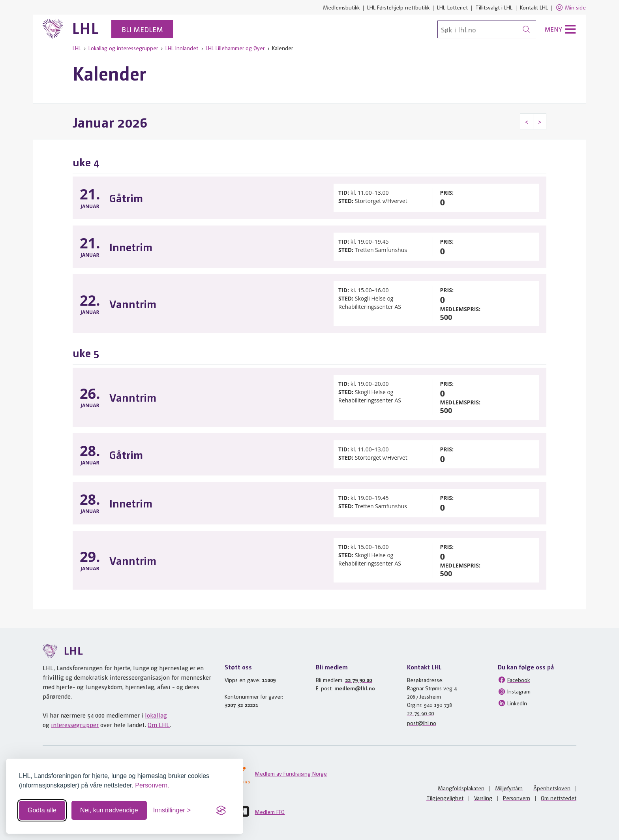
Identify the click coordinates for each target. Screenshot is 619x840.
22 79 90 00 (358, 680)
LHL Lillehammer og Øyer (235, 48)
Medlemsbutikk (341, 7)
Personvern (517, 798)
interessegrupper (75, 724)
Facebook (514, 680)
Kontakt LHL (534, 7)
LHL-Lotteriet (452, 7)
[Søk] (487, 29)
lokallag (156, 715)
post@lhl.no (422, 723)
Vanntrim (133, 303)
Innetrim (131, 246)
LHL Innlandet (182, 48)
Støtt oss (238, 667)
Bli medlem (142, 29)
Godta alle (42, 810)
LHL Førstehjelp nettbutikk (398, 7)
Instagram (514, 692)
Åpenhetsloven (552, 788)
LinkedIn (512, 703)
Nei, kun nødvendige (109, 810)
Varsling (483, 798)
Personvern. (152, 785)
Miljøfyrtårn (509, 788)
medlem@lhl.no (355, 688)
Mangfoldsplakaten (461, 788)
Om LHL (159, 724)
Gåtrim (126, 197)
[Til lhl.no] (71, 29)
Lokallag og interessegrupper (123, 48)
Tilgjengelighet (445, 798)
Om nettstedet (559, 798)
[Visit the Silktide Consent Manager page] (221, 810)
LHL (77, 48)
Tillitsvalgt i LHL (494, 7)
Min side (571, 8)
